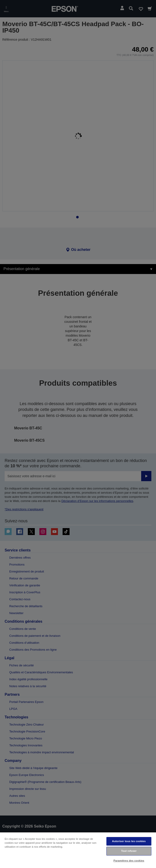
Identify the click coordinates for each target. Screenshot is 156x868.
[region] (78, 850)
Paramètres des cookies (129, 861)
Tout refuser (129, 851)
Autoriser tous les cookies (129, 841)
